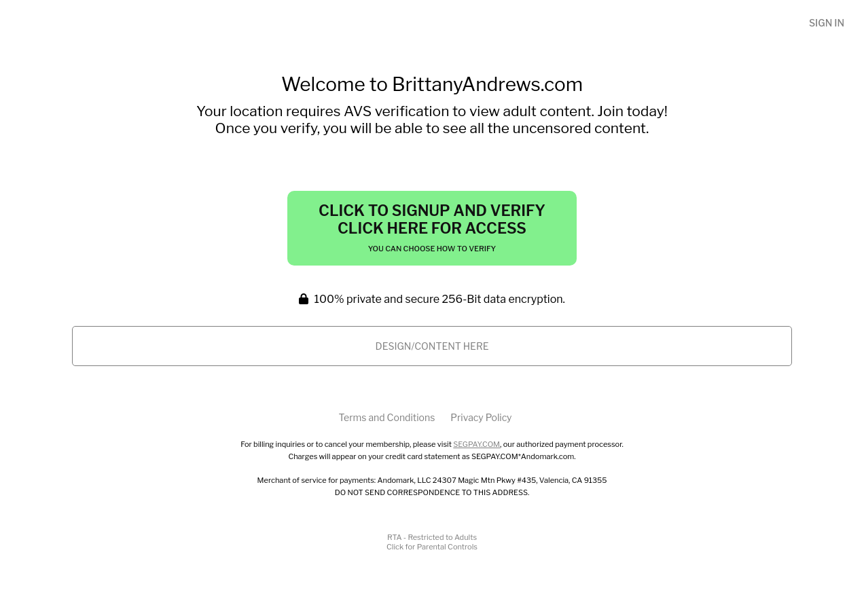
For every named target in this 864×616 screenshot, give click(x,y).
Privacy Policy (481, 417)
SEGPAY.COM (476, 444)
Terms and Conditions (386, 417)
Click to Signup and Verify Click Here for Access (432, 228)
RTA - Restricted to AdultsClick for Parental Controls (432, 542)
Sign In (827, 23)
